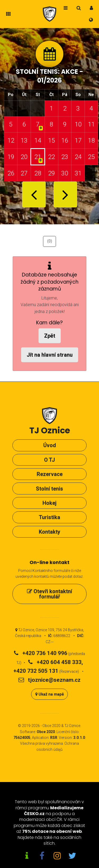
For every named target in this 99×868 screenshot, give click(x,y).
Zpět (50, 336)
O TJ (49, 460)
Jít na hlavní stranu (50, 355)
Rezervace (50, 474)
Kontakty (49, 532)
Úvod (50, 445)
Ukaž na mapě (50, 694)
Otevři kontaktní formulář (49, 594)
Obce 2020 (51, 726)
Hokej (49, 503)
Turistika (49, 517)
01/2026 (49, 80)
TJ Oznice (72, 726)
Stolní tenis (49, 489)
